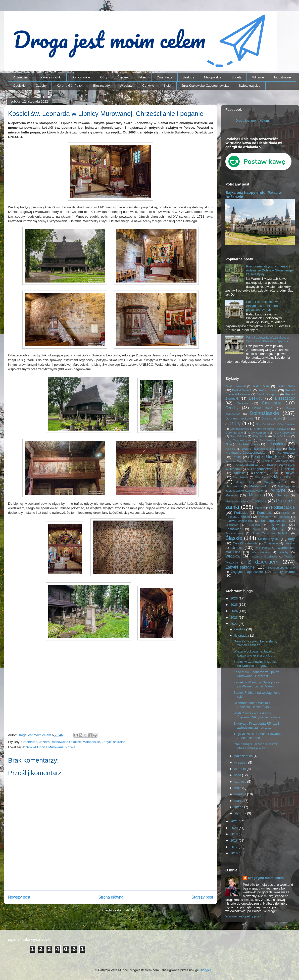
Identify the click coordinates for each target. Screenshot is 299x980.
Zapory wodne (284, 572)
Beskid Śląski (268, 390)
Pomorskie (265, 513)
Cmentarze (165, 77)
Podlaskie (241, 513)
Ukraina (290, 543)
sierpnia (241, 769)
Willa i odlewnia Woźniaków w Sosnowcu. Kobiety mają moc (268, 339)
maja (238, 788)
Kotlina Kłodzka (246, 465)
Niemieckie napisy (236, 502)
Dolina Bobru (263, 408)
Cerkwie (148, 86)
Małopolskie (213, 77)
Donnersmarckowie (239, 418)
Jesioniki (230, 449)
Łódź (275, 473)
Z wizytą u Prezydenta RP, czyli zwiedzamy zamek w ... (256, 726)
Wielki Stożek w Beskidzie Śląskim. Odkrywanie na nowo (257, 715)
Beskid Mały (261, 386)
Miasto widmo (260, 486)
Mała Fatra (261, 477)
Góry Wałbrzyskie (270, 440)
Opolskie (19, 86)
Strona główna (111, 897)
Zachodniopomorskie (281, 567)
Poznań (286, 513)
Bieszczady (102, 86)
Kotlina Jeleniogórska (279, 461)
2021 (235, 821)
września (241, 762)
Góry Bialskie (286, 424)
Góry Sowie (260, 436)
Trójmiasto (271, 543)
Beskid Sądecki (242, 390)
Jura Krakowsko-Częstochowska (205, 86)
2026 (235, 598)
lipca (238, 775)
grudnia (240, 629)
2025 (235, 605)
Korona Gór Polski (70, 86)
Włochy (283, 552)
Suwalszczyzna (234, 533)
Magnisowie (240, 477)
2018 (235, 840)
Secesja (255, 525)
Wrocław (126, 86)
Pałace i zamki (51, 77)
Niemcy (282, 495)
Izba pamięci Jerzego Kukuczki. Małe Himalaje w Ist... (256, 746)
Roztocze (284, 517)
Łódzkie (260, 473)
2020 (235, 828)
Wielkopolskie (261, 552)
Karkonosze (286, 453)
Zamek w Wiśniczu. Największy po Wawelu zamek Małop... (256, 684)
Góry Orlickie (238, 436)
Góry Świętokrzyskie (239, 440)
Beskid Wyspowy (268, 394)
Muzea (255, 495)
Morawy (231, 495)
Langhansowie (262, 469)
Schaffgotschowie (274, 521)
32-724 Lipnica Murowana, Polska (51, 747)
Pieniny (260, 508)
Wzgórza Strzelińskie (265, 557)
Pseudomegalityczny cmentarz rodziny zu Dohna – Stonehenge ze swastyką (269, 270)
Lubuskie (239, 473)
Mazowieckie (234, 486)
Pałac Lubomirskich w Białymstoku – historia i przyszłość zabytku (263, 306)
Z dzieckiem (22, 77)
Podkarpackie (283, 507)
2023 (235, 617)
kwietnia (241, 794)
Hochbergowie (248, 444)
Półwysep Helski (238, 517)
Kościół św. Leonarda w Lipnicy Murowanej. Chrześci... (256, 674)
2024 (235, 611)
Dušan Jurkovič (272, 418)
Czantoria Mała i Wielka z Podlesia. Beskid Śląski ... (254, 705)
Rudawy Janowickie (239, 521)
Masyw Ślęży (245, 482)
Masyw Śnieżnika (276, 482)
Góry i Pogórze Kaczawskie (272, 429)
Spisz (257, 529)
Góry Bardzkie (264, 424)
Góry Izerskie (234, 432)
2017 (235, 847)
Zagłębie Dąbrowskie (247, 572)
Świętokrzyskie (250, 86)
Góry (104, 77)
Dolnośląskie (81, 77)
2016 (235, 853)
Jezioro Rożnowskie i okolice (60, 742)
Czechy (41, 86)
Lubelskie (288, 469)
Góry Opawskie (285, 432)
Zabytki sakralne (114, 742)
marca (239, 801)
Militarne (258, 77)
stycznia (241, 813)
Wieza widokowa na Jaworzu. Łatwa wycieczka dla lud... (255, 653)
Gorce (291, 419)
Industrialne (283, 77)
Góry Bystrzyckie (240, 429)
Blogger (205, 970)
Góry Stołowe (281, 436)
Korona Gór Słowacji (240, 461)
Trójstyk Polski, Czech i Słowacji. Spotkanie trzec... (257, 736)
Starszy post (202, 897)
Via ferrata (263, 548)
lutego (239, 807)
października (244, 756)
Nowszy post (19, 897)
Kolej (168, 86)
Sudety (236, 77)
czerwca (241, 782)
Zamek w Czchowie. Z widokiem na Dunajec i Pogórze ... (257, 664)
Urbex (142, 77)
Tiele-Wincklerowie (245, 543)
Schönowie (232, 525)
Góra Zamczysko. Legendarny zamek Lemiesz (255, 643)
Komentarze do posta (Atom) (120, 910)
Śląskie (123, 77)
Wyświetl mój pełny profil (243, 916)
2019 (235, 834)
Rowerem (265, 517)
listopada (241, 636)
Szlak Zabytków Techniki (270, 533)
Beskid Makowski (236, 386)
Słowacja (278, 525)
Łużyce (290, 473)
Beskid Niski (286, 386)
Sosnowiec (233, 529)
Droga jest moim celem (252, 121)
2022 (235, 624)
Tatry (291, 539)
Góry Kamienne (259, 432)
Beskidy (188, 77)
